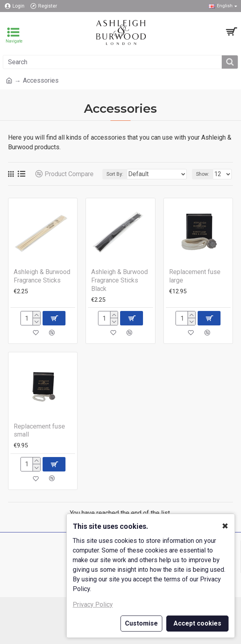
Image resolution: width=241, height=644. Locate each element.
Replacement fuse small (39, 431)
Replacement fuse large (195, 276)
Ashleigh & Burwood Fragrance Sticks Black (119, 280)
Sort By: (115, 174)
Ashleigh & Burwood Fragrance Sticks (42, 276)
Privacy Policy (93, 604)
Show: (203, 174)
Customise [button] (141, 623)
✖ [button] (225, 526)
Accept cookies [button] (197, 623)
